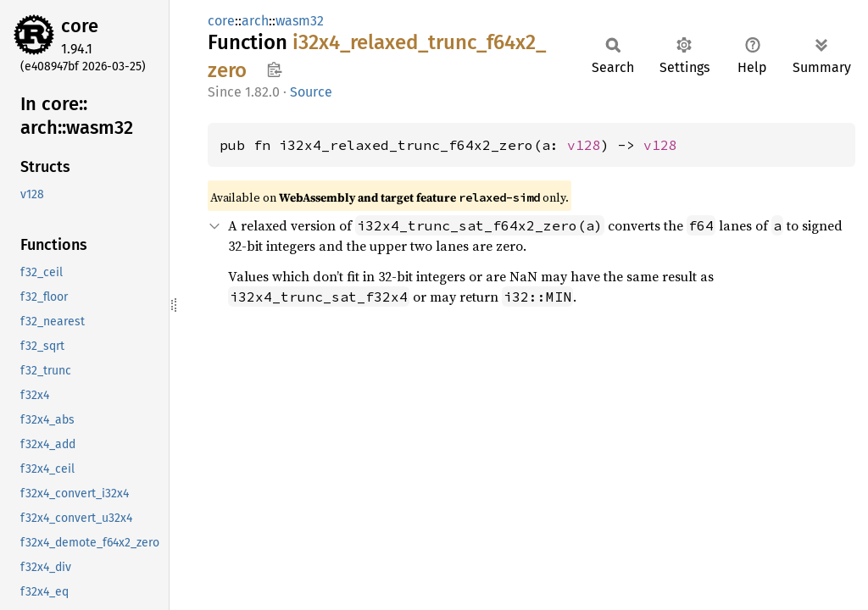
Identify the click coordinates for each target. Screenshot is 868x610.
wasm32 (300, 21)
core (80, 26)
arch (255, 21)
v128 (584, 145)
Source (311, 92)
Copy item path (274, 69)
